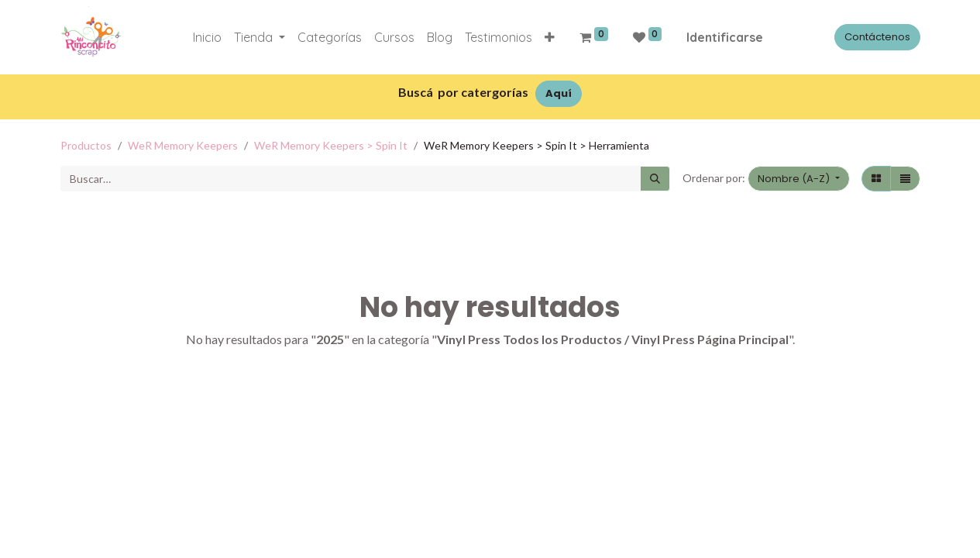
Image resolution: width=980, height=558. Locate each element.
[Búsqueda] (655, 179)
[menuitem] (207, 37)
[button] (550, 37)
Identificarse (725, 37)
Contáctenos (877, 37)
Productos (86, 145)
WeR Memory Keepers (183, 145)
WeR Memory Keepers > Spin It (331, 145)
